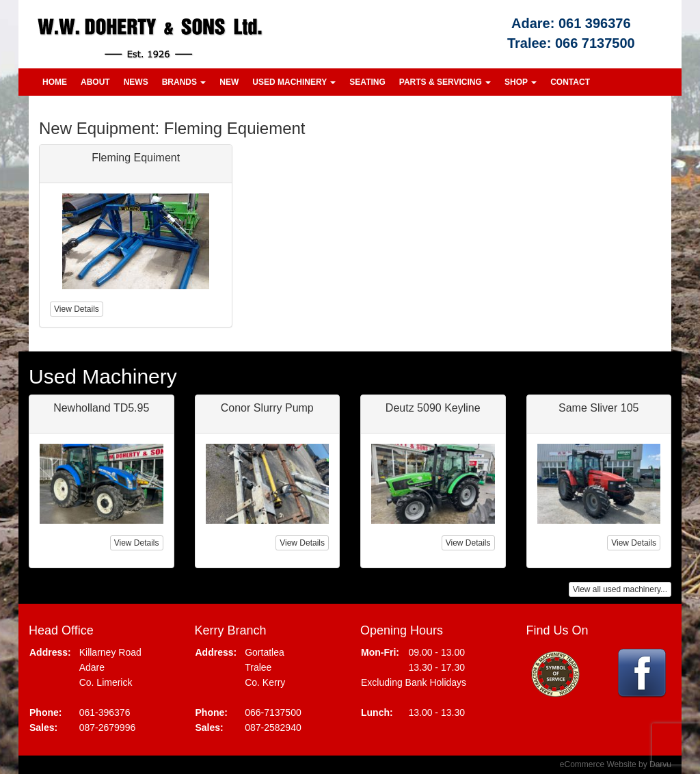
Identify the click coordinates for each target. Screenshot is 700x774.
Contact (570, 82)
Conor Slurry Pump (267, 408)
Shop (521, 82)
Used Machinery (294, 82)
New (229, 82)
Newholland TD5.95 (101, 408)
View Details (137, 543)
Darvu (660, 764)
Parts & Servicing (445, 82)
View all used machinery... (620, 589)
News (136, 82)
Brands (184, 82)
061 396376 (595, 23)
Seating (367, 82)
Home (55, 82)
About (95, 82)
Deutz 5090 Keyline (433, 408)
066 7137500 (595, 43)
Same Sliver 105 (598, 408)
